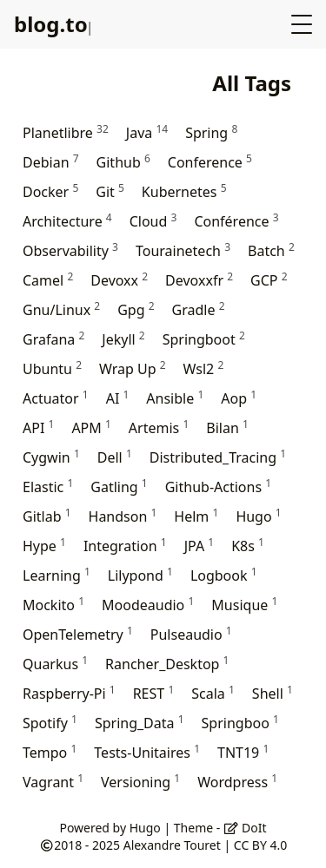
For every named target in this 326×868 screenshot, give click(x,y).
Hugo (258, 516)
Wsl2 (204, 368)
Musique (244, 605)
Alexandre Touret (172, 845)
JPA (200, 546)
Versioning (140, 782)
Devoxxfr (199, 280)
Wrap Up (133, 368)
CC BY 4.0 (261, 845)
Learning (57, 575)
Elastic (48, 487)
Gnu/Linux (61, 309)
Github (123, 162)
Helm (196, 516)
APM (91, 427)
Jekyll (123, 339)
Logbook (224, 575)
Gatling (119, 487)
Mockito (53, 605)
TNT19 (243, 752)
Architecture (67, 221)
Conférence (236, 221)
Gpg (136, 309)
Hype (44, 546)
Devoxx (119, 280)
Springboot (204, 339)
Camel (48, 280)
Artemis (159, 427)
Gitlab (47, 516)
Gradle (199, 309)
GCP (269, 280)
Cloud (153, 221)
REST (154, 693)
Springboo (240, 723)
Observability (70, 250)
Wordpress (237, 782)
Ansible (175, 398)
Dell (115, 457)
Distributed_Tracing (218, 457)
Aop (239, 398)
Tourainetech (183, 250)
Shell (273, 693)
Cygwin (51, 457)
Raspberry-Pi (69, 693)
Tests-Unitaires (147, 752)
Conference (210, 162)
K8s (248, 546)
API (38, 427)
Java (147, 132)
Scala (213, 693)
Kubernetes (184, 191)
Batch (271, 250)
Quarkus (55, 664)
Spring (211, 132)
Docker (50, 191)
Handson (123, 516)
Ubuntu (52, 368)
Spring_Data (140, 723)
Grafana (53, 339)
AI (118, 398)
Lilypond (140, 575)
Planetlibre (66, 132)
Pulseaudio (191, 634)
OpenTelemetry (78, 634)
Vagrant (53, 782)
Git (110, 191)
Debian (51, 162)
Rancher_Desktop (167, 664)
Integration (125, 546)
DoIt (245, 828)
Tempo (50, 752)
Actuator (56, 398)
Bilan (227, 427)
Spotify (50, 723)
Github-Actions (218, 487)
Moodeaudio (148, 605)
